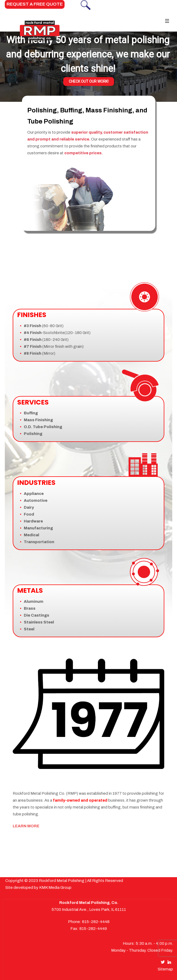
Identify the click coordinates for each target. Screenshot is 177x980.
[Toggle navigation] (167, 21)
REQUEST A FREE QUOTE (35, 4)
